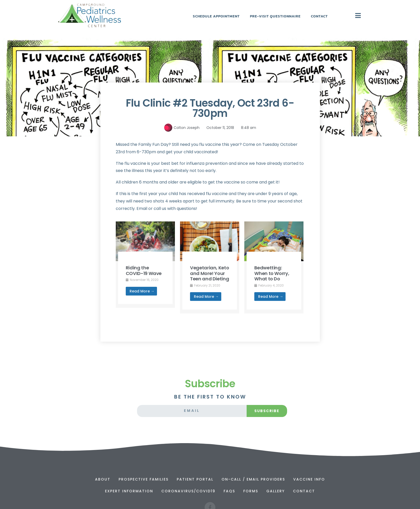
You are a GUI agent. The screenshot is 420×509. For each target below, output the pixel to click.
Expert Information (129, 491)
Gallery (276, 491)
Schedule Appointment (216, 16)
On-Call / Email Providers (253, 479)
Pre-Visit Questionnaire (275, 16)
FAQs (229, 491)
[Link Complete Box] (145, 265)
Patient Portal (195, 479)
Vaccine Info (309, 479)
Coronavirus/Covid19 (188, 491)
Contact (319, 16)
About (103, 479)
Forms (251, 491)
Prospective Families (144, 479)
